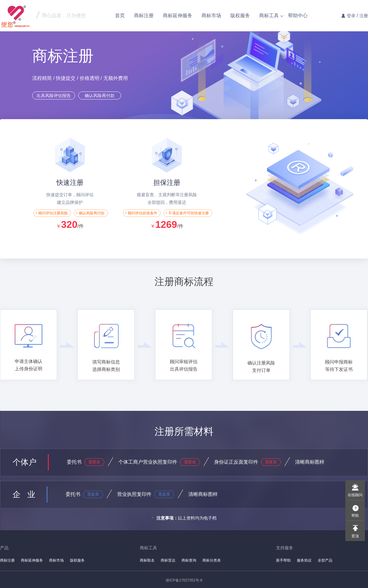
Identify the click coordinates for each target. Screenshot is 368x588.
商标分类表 (212, 560)
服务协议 (304, 560)
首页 (120, 16)
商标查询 (189, 560)
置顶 (355, 536)
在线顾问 (355, 495)
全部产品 (325, 560)
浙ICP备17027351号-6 (184, 580)
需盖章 (93, 494)
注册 (364, 16)
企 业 (24, 494)
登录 (351, 16)
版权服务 (240, 16)
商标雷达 (168, 560)
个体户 (25, 462)
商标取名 (147, 560)
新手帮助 (283, 560)
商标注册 (144, 16)
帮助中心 (298, 16)
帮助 (355, 516)
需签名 (94, 462)
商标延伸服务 (178, 16)
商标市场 (211, 16)
